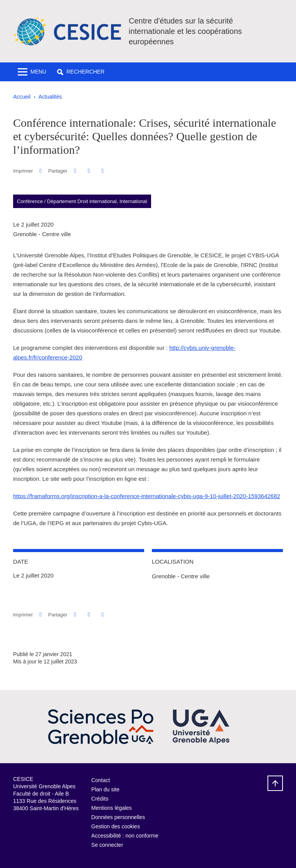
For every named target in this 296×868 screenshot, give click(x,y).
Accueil (22, 97)
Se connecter (107, 845)
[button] (81, 72)
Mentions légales (112, 808)
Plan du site (105, 789)
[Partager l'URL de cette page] (102, 171)
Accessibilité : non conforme (125, 836)
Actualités (50, 97)
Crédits (100, 799)
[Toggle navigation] (32, 72)
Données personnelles (118, 817)
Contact (101, 780)
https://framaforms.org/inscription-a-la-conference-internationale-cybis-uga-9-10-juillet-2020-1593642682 (147, 496)
